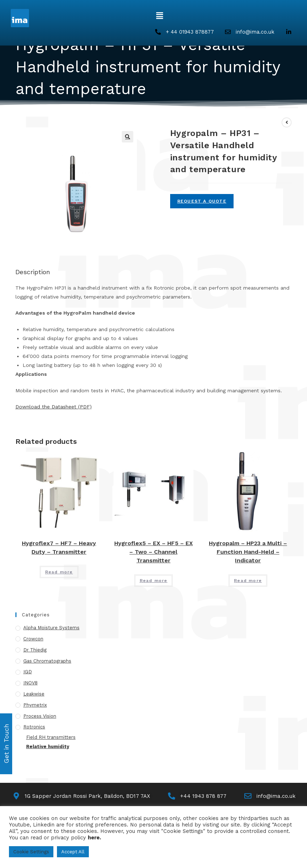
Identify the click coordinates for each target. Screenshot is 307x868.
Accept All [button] (73, 852)
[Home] (18, 113)
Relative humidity (48, 747)
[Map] (81, 797)
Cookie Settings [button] (31, 852)
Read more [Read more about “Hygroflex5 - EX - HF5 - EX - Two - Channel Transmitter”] (154, 581)
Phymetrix (35, 705)
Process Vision (40, 716)
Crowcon (33, 639)
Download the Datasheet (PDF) (54, 407)
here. (94, 838)
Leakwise (34, 694)
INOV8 (30, 683)
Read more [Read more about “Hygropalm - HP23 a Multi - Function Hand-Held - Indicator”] (248, 581)
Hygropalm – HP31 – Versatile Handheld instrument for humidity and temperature (149, 113)
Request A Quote (202, 202)
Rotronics (34, 727)
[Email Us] (270, 797)
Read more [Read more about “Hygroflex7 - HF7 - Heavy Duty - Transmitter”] (59, 572)
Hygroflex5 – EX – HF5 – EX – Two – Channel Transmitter (153, 552)
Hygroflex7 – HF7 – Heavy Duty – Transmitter (59, 548)
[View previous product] (287, 123)
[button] (160, 16)
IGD (28, 672)
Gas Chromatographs (47, 661)
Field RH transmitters (51, 738)
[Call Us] (198, 797)
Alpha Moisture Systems (51, 628)
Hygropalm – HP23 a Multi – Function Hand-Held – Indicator (248, 552)
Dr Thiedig (35, 650)
